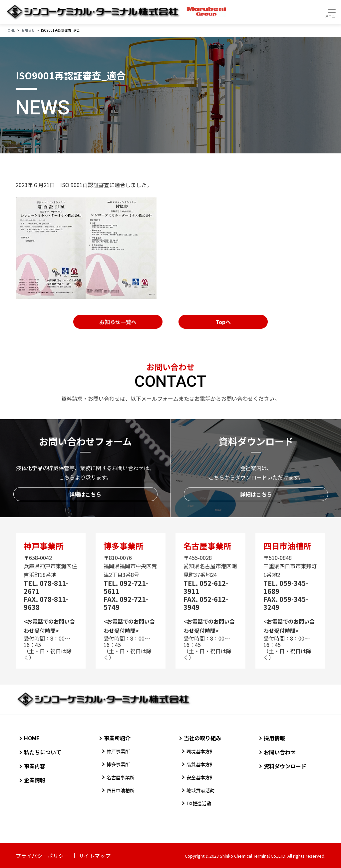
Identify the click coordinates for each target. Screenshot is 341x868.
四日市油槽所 (121, 790)
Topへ (223, 322)
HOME (32, 738)
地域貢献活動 (200, 790)
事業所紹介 (117, 738)
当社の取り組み (202, 738)
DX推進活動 (199, 803)
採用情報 (274, 738)
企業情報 (35, 780)
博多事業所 (118, 764)
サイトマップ (95, 856)
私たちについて (43, 752)
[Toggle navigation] (332, 12)
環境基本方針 (200, 751)
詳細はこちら (85, 494)
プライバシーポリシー (42, 856)
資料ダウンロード (285, 766)
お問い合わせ (280, 752)
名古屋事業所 (121, 777)
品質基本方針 (200, 764)
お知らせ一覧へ (118, 322)
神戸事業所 (118, 751)
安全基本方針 (200, 777)
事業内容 (35, 766)
